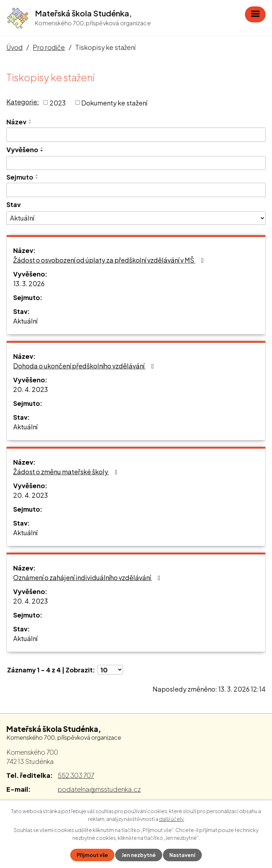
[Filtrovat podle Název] (136, 135)
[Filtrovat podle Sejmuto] (136, 190)
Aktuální (25, 321)
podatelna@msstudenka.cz (99, 789)
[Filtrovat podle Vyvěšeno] (136, 163)
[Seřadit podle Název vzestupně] (30, 120)
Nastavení (182, 855)
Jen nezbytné (139, 855)
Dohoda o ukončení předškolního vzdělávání (85, 366)
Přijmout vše (92, 855)
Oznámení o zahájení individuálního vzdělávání (88, 577)
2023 (58, 102)
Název (16, 122)
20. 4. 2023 (30, 389)
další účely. (172, 819)
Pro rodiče (49, 47)
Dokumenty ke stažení (114, 102)
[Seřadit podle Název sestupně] (30, 123)
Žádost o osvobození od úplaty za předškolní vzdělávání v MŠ (110, 260)
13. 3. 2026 (29, 283)
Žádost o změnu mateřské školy (67, 472)
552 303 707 (76, 775)
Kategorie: (23, 102)
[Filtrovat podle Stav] (136, 218)
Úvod (14, 47)
